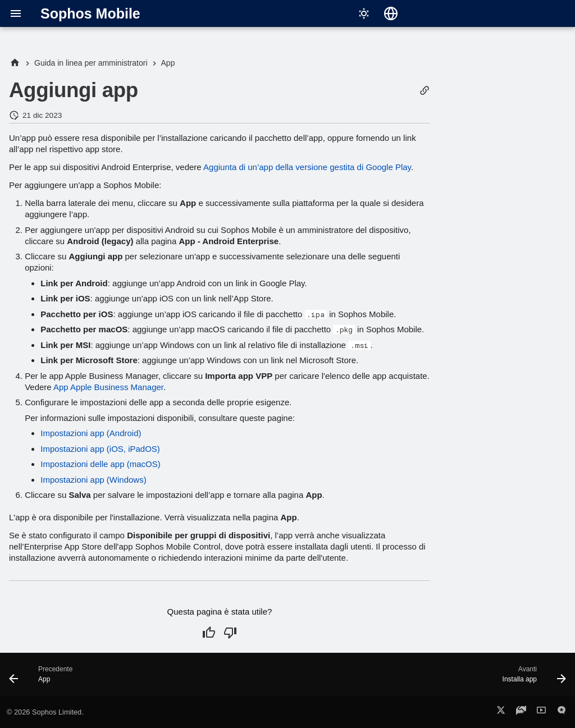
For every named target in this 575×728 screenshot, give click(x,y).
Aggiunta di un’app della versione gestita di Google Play (307, 167)
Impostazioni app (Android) (91, 433)
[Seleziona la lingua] (391, 13)
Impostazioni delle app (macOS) (100, 464)
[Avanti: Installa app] (531, 678)
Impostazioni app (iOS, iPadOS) (100, 449)
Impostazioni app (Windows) (93, 480)
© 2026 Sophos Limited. (45, 712)
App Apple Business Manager (108, 387)
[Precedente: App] (44, 678)
